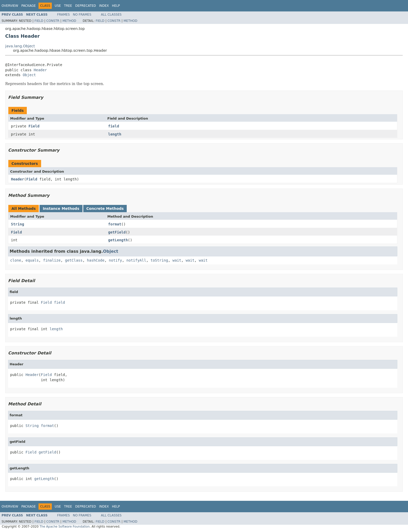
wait (177, 260)
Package (28, 6)
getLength (118, 240)
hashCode (96, 260)
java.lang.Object (20, 46)
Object (29, 75)
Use (58, 6)
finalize (52, 260)
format (115, 224)
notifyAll (136, 260)
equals (32, 260)
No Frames (82, 15)
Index (104, 6)
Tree (68, 6)
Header (40, 70)
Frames (64, 15)
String (18, 224)
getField (117, 232)
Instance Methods (61, 209)
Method (69, 21)
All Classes (111, 15)
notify (115, 260)
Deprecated (86, 6)
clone (16, 260)
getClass (74, 260)
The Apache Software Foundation (65, 527)
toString (159, 260)
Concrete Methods (105, 209)
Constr (53, 21)
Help (116, 6)
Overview (10, 6)
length (115, 134)
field (114, 126)
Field (39, 21)
